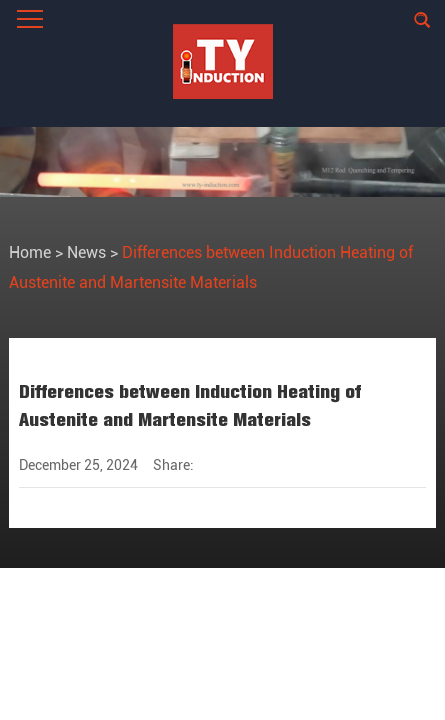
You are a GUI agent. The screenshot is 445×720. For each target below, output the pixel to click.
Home (30, 252)
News (86, 252)
